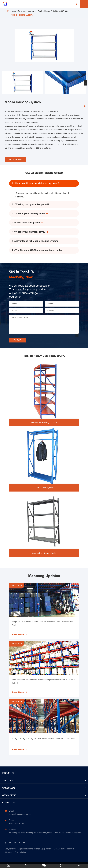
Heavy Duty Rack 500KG (55, 11)
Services (7, 784)
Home (14, 11)
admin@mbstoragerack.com (21, 818)
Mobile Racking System (22, 15)
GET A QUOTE (15, 159)
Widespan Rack (35, 11)
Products (22, 11)
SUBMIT (17, 340)
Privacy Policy (20, 856)
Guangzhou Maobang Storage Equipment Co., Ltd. (39, 852)
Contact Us (9, 806)
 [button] (86, 83)
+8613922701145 (16, 827)
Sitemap (8, 856)
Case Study (9, 792)
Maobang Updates (44, 576)
